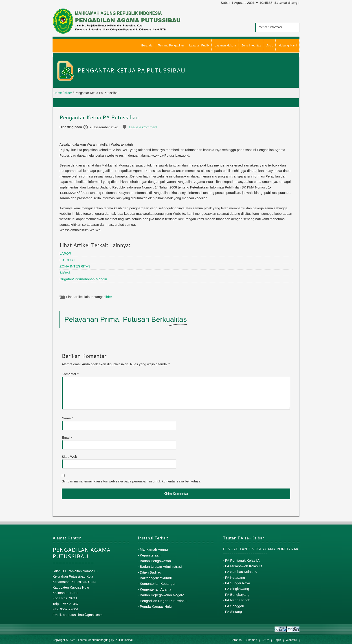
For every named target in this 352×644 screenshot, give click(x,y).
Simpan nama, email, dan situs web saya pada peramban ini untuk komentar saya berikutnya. (132, 480)
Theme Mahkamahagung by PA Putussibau (106, 639)
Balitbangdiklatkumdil (156, 575)
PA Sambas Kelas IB (240, 570)
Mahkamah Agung (153, 548)
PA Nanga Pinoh (237, 597)
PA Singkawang (237, 586)
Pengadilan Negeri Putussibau (163, 597)
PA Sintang (233, 608)
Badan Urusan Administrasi (160, 564)
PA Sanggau (234, 603)
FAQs (265, 639)
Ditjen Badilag (150, 570)
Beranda (236, 639)
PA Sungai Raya (237, 581)
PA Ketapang (235, 575)
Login (277, 639)
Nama (67, 417)
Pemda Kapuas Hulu (155, 603)
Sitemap (252, 639)
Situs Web (69, 455)
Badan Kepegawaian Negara (161, 592)
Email (67, 436)
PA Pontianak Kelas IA (242, 559)
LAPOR (65, 253)
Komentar (70, 373)
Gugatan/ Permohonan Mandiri (82, 278)
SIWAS (65, 272)
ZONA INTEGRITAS (75, 266)
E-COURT (67, 260)
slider (108, 296)
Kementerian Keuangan (158, 581)
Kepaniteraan (150, 554)
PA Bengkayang (237, 592)
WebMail (291, 639)
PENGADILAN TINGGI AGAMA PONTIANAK (261, 548)
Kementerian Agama (155, 586)
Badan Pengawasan (155, 559)
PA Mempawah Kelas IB (243, 564)
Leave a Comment (143, 127)
